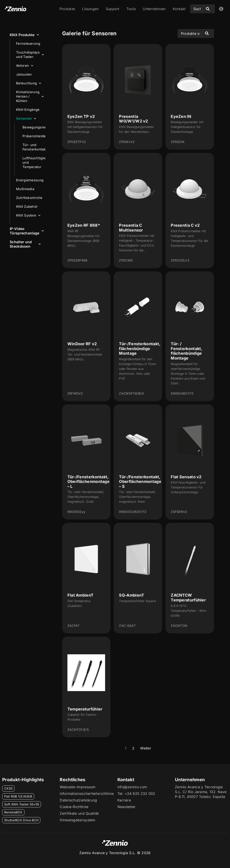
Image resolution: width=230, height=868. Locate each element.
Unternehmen (154, 9)
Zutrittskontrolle (29, 198)
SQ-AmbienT (132, 595)
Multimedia (25, 189)
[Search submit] (208, 9)
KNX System (28, 216)
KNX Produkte (24, 35)
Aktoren (25, 66)
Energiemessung (31, 180)
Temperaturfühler (85, 709)
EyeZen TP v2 (81, 116)
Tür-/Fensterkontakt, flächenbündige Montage (140, 349)
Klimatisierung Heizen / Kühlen (30, 96)
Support (113, 9)
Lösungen (90, 9)
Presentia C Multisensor (131, 228)
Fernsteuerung (28, 44)
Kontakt (179, 9)
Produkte (67, 9)
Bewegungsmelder (34, 127)
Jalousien (24, 74)
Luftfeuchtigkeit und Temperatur (34, 162)
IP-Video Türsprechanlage (27, 231)
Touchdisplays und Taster (30, 55)
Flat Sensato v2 (186, 477)
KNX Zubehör (27, 207)
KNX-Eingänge (28, 110)
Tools (131, 9)
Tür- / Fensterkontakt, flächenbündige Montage (186, 351)
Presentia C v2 (185, 225)
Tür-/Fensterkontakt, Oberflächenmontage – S (140, 482)
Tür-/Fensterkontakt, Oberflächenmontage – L (88, 482)
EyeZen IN (181, 116)
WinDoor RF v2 (82, 344)
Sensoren (26, 119)
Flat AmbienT (81, 595)
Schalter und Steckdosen (25, 244)
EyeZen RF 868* (84, 225)
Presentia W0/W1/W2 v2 (133, 119)
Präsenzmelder (34, 136)
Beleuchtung (29, 83)
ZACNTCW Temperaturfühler (188, 598)
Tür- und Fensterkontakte (34, 147)
